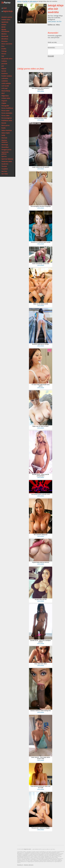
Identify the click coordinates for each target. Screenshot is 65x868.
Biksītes (4, 34)
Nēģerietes (5, 96)
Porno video (5, 116)
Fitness (4, 54)
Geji (3, 56)
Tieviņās (4, 166)
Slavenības (5, 147)
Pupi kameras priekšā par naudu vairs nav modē (41, 787)
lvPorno (19, 1)
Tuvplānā (5, 169)
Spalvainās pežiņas (5, 153)
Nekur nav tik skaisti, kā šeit (41, 304)
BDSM (3, 27)
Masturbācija (6, 91)
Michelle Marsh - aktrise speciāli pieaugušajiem (41, 475)
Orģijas (4, 103)
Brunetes (5, 41)
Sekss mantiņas (7, 130)
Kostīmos (5, 73)
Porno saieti (5, 111)
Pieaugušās (5, 106)
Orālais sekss (6, 98)
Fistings (4, 51)
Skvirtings (5, 145)
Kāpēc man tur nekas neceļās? (41, 426)
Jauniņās (4, 64)
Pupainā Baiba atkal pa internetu (41, 562)
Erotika (4, 49)
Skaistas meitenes (5, 141)
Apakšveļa (5, 22)
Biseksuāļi (5, 36)
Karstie (4, 71)
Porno (6, 2)
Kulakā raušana (7, 76)
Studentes (5, 164)
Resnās (4, 123)
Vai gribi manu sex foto (41, 599)
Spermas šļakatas (7, 159)
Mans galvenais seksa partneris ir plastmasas (41, 89)
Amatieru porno (7, 17)
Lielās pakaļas (6, 83)
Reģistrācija (7, 11)
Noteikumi (20, 865)
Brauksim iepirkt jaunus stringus (41, 344)
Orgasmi (4, 101)
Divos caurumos (7, 44)
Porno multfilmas (7, 108)
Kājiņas (4, 68)
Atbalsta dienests (29, 865)
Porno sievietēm (7, 113)
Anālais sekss (6, 20)
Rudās (4, 128)
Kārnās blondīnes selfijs (41, 118)
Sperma (4, 156)
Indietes (4, 61)
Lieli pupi (4, 88)
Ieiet (4, 8)
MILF (3, 93)
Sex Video (5, 174)
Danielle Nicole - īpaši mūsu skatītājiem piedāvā (41, 641)
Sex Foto (4, 171)
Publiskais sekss (7, 120)
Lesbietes (5, 81)
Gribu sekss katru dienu (41, 664)
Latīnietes (5, 78)
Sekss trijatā (6, 133)
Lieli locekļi (5, 86)
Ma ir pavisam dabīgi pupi (41, 535)
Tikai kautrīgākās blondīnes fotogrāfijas (41, 206)
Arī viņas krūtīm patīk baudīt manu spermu (41, 385)
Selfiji (3, 135)
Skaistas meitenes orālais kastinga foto (41, 711)
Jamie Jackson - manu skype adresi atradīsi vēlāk (41, 758)
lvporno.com (27, 849)
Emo (3, 46)
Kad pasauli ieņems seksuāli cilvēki (41, 494)
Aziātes (4, 25)
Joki (3, 66)
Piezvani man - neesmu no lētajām (41, 828)
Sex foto (25, 1)
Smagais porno (6, 150)
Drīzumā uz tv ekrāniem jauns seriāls (41, 242)
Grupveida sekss (7, 59)
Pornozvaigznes (7, 118)
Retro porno (6, 125)
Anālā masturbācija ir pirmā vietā (41, 264)
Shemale (4, 138)
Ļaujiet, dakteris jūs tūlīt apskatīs (41, 167)
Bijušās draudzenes (5, 30)
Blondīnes (5, 39)
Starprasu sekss (7, 161)
